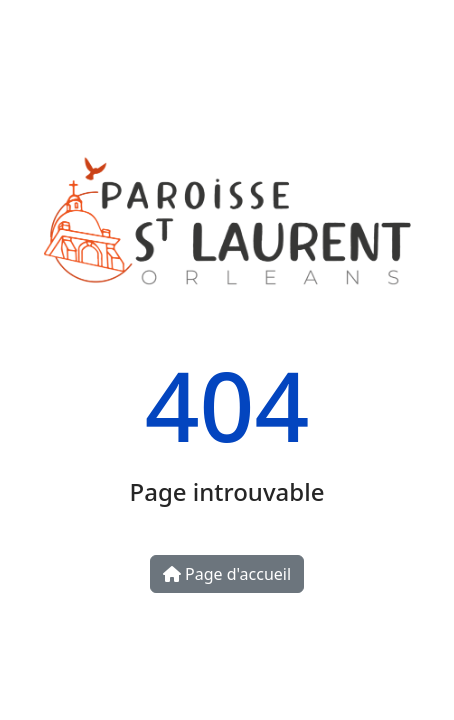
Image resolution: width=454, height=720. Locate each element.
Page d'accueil (227, 574)
